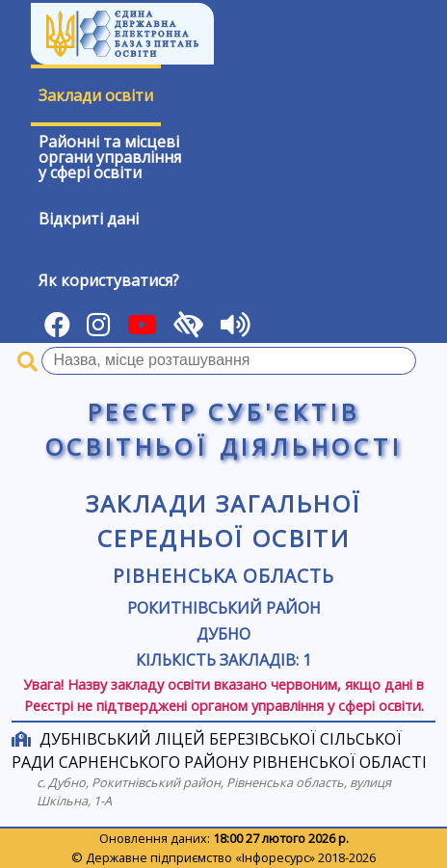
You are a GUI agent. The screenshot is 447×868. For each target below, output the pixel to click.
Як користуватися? (109, 280)
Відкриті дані (89, 219)
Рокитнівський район (224, 608)
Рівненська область (223, 576)
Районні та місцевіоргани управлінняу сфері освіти (110, 157)
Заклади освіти (96, 95)
